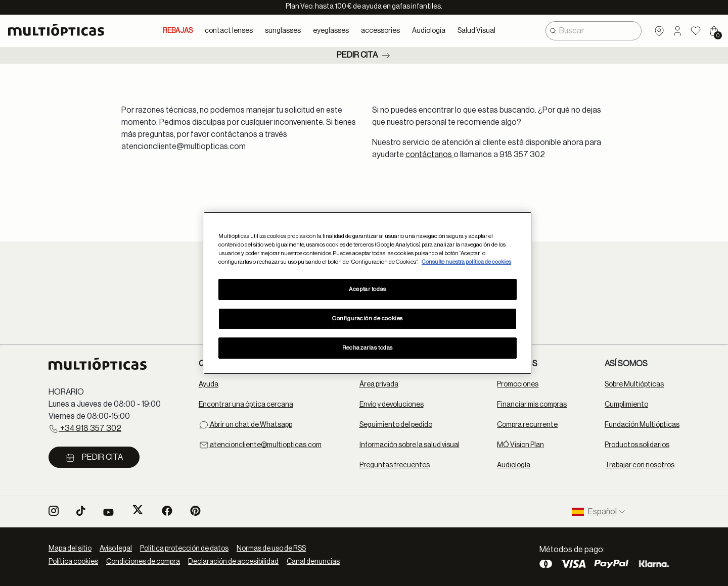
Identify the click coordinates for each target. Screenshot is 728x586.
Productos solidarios (637, 445)
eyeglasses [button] (331, 31)
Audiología (514, 465)
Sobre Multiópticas (634, 384)
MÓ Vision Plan (520, 445)
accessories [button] (380, 31)
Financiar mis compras (532, 405)
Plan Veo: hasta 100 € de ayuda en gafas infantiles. (364, 7)
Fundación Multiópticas (642, 425)
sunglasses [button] (283, 31)
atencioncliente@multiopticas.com (260, 445)
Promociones (518, 384)
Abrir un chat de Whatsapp (245, 425)
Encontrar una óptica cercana (246, 405)
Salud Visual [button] (476, 31)
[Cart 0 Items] (714, 31)
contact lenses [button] (229, 31)
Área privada (379, 384)
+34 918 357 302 (85, 429)
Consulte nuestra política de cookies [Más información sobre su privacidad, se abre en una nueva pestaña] (466, 262)
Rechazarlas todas (368, 348)
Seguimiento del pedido (396, 425)
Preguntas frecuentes (395, 465)
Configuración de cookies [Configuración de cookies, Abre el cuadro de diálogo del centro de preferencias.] (368, 319)
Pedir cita (364, 56)
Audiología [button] (429, 31)
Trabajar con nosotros (640, 465)
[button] (677, 31)
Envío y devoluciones (392, 405)
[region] (368, 293)
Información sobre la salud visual (409, 445)
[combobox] (594, 31)
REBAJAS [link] (178, 31)
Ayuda (209, 384)
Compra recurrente (527, 425)
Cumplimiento (626, 405)
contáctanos (429, 155)
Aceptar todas (367, 289)
